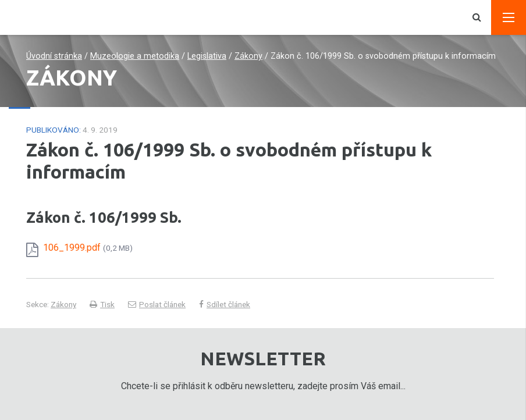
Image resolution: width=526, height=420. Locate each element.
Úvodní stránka (54, 56)
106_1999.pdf (88, 248)
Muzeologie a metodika (135, 56)
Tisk (102, 304)
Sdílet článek (225, 304)
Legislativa (207, 56)
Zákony (248, 56)
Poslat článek (157, 304)
